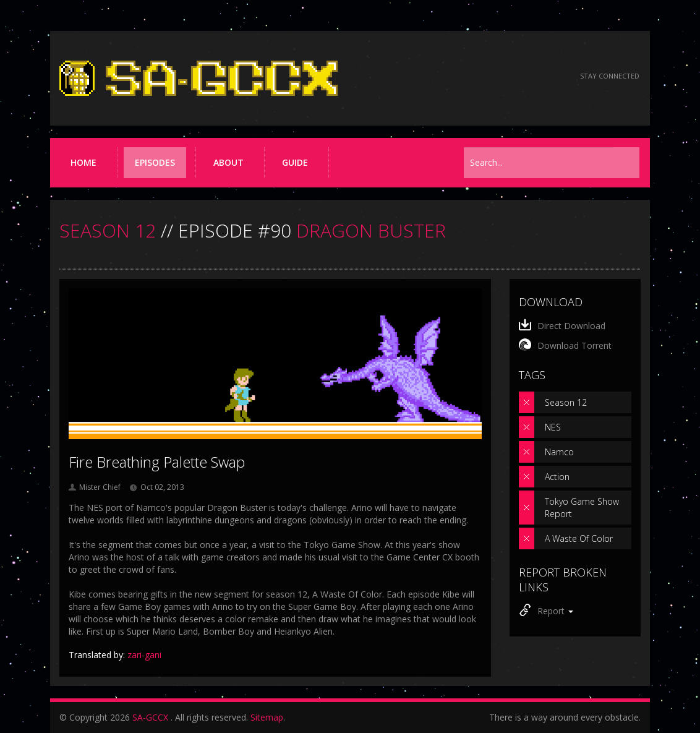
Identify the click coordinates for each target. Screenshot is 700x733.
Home (83, 162)
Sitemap (267, 717)
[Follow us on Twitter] (516, 76)
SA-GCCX (150, 717)
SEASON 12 (108, 230)
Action (557, 477)
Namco (559, 452)
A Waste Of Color (579, 538)
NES (553, 427)
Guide (295, 162)
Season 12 (566, 402)
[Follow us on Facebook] (483, 76)
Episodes (155, 162)
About (228, 162)
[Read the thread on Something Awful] (449, 76)
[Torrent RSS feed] (549, 76)
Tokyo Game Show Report (582, 508)
